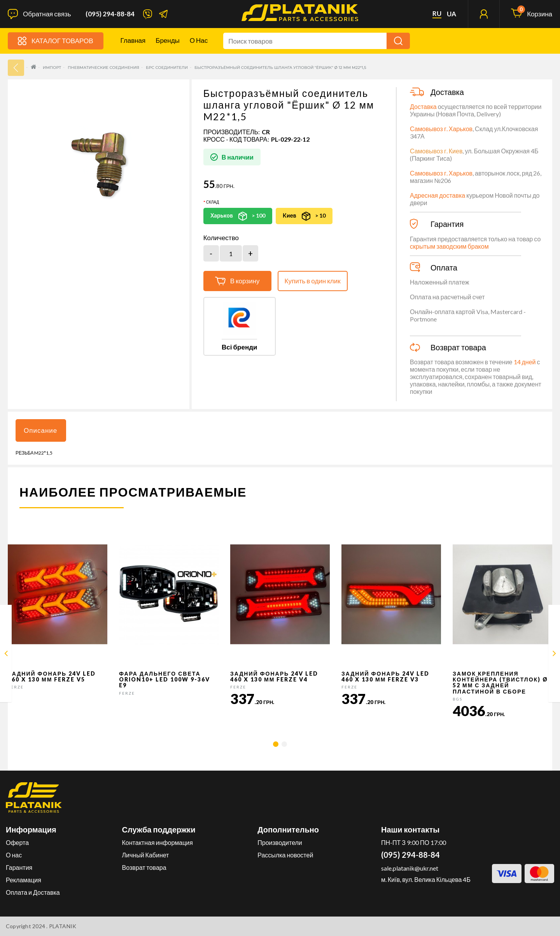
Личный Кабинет (146, 855)
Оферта (17, 842)
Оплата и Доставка (33, 892)
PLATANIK (63, 926)
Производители (280, 842)
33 (16, 68)
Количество (221, 238)
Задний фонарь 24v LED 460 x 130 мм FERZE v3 (385, 676)
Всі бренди (239, 347)
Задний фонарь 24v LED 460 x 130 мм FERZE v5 (52, 676)
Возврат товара (144, 867)
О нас (199, 40)
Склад (213, 202)
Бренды (168, 40)
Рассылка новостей (285, 855)
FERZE (16, 687)
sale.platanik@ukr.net (410, 868)
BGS (458, 699)
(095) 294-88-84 (110, 14)
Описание (40, 430)
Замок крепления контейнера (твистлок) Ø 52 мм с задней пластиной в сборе (500, 682)
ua (451, 14)
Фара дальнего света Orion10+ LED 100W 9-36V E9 (164, 680)
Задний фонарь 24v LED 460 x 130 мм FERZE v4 (274, 676)
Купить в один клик (313, 281)
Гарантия (19, 867)
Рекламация (24, 880)
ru (437, 14)
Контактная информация (157, 842)
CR (266, 132)
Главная (133, 40)
